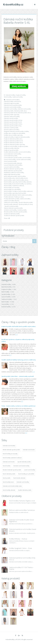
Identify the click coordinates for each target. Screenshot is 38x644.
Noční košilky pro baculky (12, 187)
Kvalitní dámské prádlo (11, 152)
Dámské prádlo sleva (24, 113)
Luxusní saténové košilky (12, 167)
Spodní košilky (6, 294)
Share (7, 218)
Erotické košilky (6, 307)
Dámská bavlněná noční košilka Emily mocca (22, 559)
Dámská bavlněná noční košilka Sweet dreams (23, 530)
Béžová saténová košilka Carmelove (22, 510)
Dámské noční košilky (11, 109)
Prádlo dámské (9, 197)
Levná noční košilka (25, 152)
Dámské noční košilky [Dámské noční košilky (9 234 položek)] (23, 482)
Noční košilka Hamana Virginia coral (22, 501)
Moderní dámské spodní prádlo (14, 169)
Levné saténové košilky (24, 159)
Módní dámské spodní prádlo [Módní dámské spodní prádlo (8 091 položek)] (11, 450)
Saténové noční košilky (11, 202)
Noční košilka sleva (22, 180)
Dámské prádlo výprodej (12, 115)
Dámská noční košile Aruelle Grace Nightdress (22, 521)
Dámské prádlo (9, 111)
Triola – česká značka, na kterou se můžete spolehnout (18, 406)
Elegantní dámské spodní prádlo (14, 131)
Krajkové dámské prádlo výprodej (14, 144)
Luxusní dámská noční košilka (13, 165)
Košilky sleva (8, 135)
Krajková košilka (9, 137)
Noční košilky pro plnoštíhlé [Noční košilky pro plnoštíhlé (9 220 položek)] (26, 474)
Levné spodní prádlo (10, 161)
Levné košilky (27, 158)
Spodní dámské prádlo (26, 202)
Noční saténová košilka (25, 195)
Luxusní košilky (6, 297)
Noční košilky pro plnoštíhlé (12, 189)
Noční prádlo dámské (10, 195)
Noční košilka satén (10, 180)
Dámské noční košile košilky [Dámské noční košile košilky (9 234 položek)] (21, 466)
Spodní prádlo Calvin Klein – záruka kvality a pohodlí (18, 376)
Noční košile (5, 302)
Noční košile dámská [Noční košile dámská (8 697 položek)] (19, 478)
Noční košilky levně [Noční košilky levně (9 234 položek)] (8, 482)
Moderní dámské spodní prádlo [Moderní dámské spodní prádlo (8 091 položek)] (12, 470)
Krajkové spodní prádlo (11, 150)
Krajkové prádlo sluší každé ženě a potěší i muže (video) (18, 326)
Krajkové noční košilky (11, 146)
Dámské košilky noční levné (12, 101)
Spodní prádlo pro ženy (26, 204)
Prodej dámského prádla (12, 199)
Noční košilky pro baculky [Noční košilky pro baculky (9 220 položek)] (10, 454)
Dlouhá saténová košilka (12, 130)
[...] (16, 335)
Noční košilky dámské (25, 182)
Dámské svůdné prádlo (11, 128)
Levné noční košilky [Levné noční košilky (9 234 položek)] (30, 470)
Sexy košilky (5, 304)
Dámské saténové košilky (12, 116)
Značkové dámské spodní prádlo (14, 216)
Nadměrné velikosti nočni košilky (14, 172)
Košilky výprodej (17, 135)
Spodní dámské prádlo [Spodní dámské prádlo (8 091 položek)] (24, 462)
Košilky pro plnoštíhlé (19, 133)
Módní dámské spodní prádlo (13, 171)
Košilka (27, 131)
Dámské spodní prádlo (11, 118)
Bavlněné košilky (7, 287)
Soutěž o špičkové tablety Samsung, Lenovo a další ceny (19, 360)
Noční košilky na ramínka (24, 184)
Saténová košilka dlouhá (12, 201)
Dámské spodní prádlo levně (13, 122)
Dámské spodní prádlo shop (13, 126)
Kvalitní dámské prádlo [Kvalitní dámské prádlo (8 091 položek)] (25, 490)
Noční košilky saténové (25, 191)
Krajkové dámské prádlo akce (13, 139)
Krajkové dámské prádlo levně (13, 141)
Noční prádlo (22, 193)
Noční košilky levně (10, 184)
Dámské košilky (10, 95)
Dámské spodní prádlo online (13, 124)
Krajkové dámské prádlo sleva (13, 143)
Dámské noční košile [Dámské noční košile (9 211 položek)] (29, 450)
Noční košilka (22, 176)
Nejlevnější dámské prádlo (12, 174)
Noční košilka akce (10, 178)
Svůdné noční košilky (10, 210)
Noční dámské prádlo (10, 176)
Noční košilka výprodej (11, 182)
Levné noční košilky (10, 159)
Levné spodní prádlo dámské (13, 163)
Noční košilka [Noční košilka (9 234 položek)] (7, 466)
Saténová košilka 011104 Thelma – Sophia (21, 568)
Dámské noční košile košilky (12, 107)
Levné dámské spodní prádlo (13, 158)
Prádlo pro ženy (19, 197)
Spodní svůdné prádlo (11, 206)
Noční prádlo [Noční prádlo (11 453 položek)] (7, 478)
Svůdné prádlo (22, 210)
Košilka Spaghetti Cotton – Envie (21, 548)
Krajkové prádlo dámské (12, 148)
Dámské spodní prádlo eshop (13, 120)
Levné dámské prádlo (11, 156)
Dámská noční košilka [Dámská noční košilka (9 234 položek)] (9, 446)
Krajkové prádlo (23, 146)
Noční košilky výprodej (11, 193)
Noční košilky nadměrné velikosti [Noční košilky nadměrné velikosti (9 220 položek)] (12, 458)
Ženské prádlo (8, 212)
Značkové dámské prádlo (12, 214)
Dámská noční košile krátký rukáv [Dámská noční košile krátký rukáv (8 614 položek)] (12, 486)
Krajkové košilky (21, 95)
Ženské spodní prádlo (20, 212)
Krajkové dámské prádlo (22, 137)
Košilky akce (8, 133)
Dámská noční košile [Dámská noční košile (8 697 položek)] (9, 462)
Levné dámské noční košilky (13, 154)
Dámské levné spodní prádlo (13, 105)
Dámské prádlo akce (20, 111)
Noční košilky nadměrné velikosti (14, 186)
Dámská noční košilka (13, 100)
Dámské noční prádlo (24, 109)
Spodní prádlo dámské (11, 204)
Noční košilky (8, 97)
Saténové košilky (18, 97)
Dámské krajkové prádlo (12, 103)
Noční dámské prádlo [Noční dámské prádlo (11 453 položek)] (9, 474)
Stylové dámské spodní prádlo (13, 208)
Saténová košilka (25, 199)
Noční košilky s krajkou (11, 191)
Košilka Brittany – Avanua (18, 539)
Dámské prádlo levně (10, 113)
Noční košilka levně (22, 178)
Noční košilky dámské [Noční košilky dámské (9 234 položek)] (9, 490)
